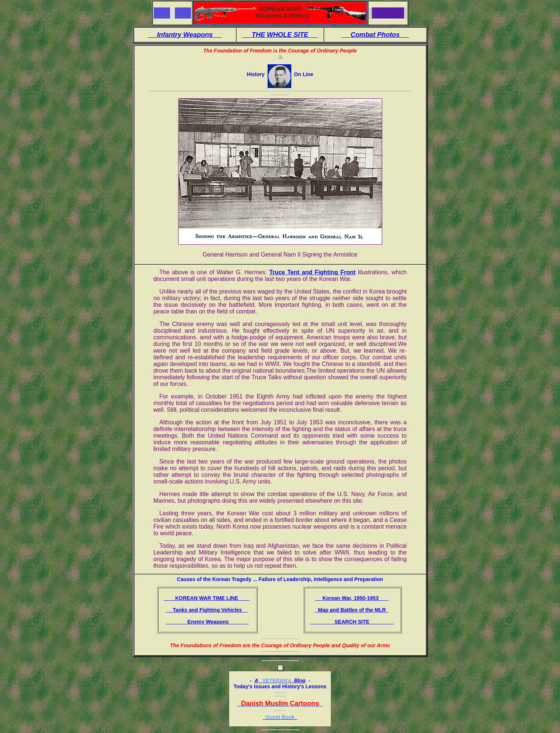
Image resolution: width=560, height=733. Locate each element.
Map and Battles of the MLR (352, 610)
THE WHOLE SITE (280, 35)
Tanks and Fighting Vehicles (207, 610)
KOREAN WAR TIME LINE (207, 598)
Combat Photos (375, 35)
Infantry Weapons (185, 35)
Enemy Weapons (208, 622)
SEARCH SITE (352, 622)
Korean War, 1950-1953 (352, 598)
